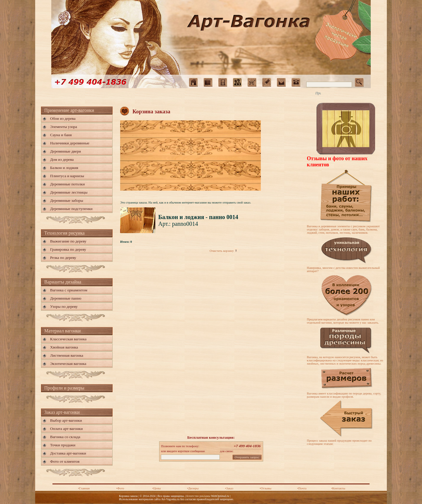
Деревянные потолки (67, 184)
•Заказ (229, 488)
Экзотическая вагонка (68, 364)
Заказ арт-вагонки (62, 412)
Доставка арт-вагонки (68, 453)
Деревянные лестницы (69, 192)
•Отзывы (266, 488)
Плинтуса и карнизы (67, 176)
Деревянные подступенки (71, 209)
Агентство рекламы (198, 496)
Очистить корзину (224, 251)
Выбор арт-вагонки (66, 420)
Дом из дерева (62, 159)
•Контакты (338, 488)
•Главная (84, 488)
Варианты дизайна (63, 282)
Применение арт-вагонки (69, 110)
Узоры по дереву (64, 306)
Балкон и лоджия (64, 168)
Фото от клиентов (65, 461)
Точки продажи (63, 445)
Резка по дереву (63, 258)
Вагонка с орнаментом (69, 290)
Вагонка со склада (65, 437)
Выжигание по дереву (68, 241)
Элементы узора (64, 127)
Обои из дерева (63, 118)
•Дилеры (193, 488)
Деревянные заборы (67, 200)
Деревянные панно (66, 298)
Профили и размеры (64, 388)
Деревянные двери (65, 151)
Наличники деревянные (70, 143)
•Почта (302, 488)
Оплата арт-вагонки (66, 429)
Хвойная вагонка (64, 347)
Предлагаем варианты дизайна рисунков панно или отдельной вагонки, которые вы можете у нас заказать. (343, 321)
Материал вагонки (62, 331)
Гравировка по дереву (68, 249)
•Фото (120, 488)
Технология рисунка (64, 233)
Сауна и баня (61, 135)
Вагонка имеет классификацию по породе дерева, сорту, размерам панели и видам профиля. (344, 395)
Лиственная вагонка (67, 355)
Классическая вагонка (68, 339)
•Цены (156, 488)
